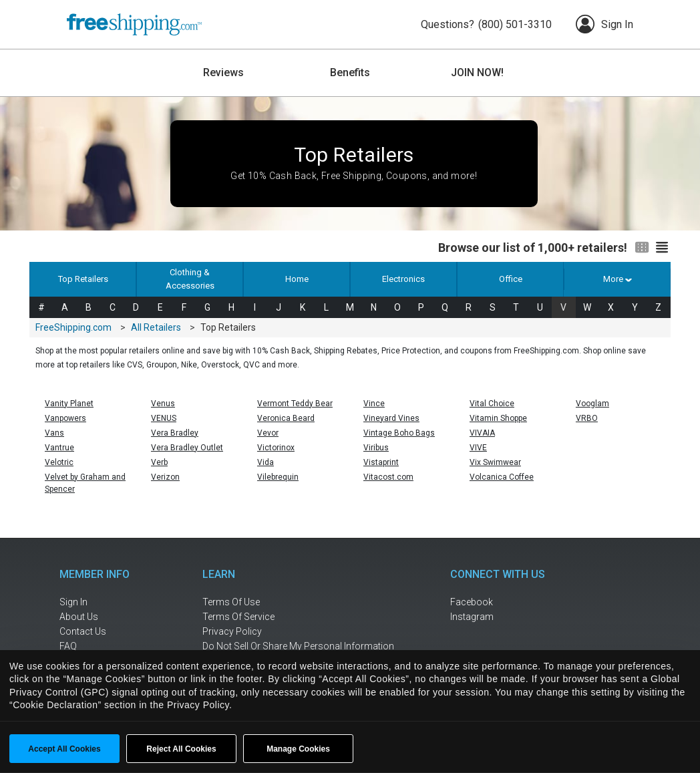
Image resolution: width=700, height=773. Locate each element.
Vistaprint (381, 462)
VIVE (478, 448)
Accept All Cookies (64, 749)
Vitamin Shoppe (498, 418)
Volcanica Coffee (502, 477)
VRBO (587, 418)
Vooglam (592, 404)
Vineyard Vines (391, 418)
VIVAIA (482, 433)
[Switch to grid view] (642, 248)
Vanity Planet (69, 404)
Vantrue (59, 448)
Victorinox (276, 448)
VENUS (164, 418)
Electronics (403, 279)
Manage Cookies (298, 749)
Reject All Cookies (181, 749)
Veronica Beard (286, 418)
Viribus (376, 448)
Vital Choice (492, 404)
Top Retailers (83, 279)
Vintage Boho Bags (399, 433)
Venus (163, 404)
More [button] (617, 279)
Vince (374, 404)
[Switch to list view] (662, 248)
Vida (266, 462)
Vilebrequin (278, 477)
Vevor (268, 433)
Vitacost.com (388, 477)
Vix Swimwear (495, 462)
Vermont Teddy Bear (295, 404)
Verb (159, 462)
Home (297, 279)
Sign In (604, 24)
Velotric (59, 462)
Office (511, 279)
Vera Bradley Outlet (187, 448)
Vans (54, 433)
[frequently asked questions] (103, 646)
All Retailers (156, 327)
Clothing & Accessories (190, 279)
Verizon (165, 477)
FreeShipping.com (73, 327)
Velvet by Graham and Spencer (85, 483)
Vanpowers (65, 418)
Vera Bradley (175, 433)
